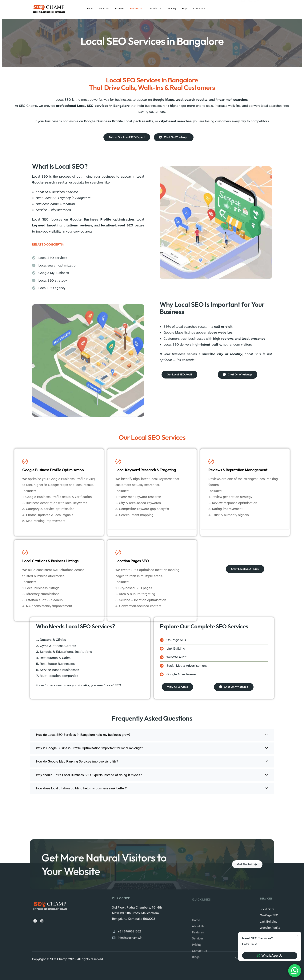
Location (156, 9)
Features (117, 8)
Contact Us (204, 8)
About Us (100, 8)
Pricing (174, 8)
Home (85, 8)
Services (135, 9)
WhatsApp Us (270, 955)
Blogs (188, 8)
